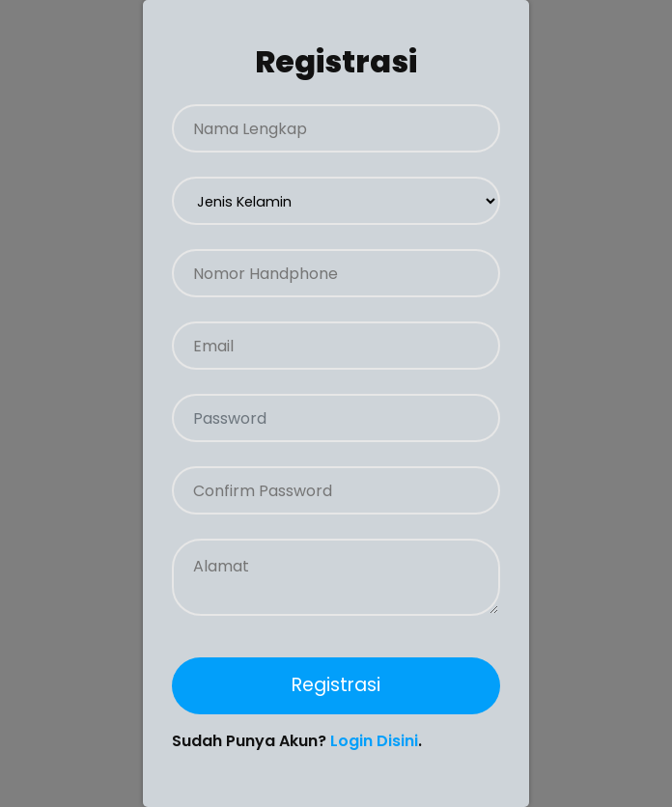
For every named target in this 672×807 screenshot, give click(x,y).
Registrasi (336, 685)
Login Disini (374, 741)
